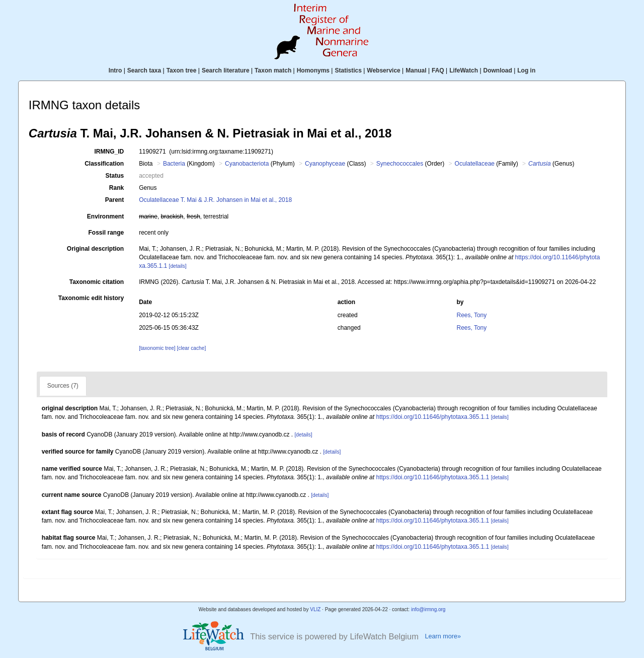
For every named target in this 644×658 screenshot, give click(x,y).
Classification (104, 164)
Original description (95, 249)
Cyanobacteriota (247, 164)
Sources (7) (63, 386)
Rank (116, 188)
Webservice (384, 70)
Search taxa (144, 70)
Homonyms (313, 70)
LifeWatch (464, 70)
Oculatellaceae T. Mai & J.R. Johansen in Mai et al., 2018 (215, 200)
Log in (526, 70)
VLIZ (315, 609)
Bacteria (174, 164)
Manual (416, 70)
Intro (115, 70)
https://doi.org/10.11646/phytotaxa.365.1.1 (432, 417)
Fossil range (106, 233)
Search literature (226, 70)
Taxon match (273, 70)
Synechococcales (400, 164)
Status (115, 176)
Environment (105, 216)
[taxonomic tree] (157, 348)
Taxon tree (182, 70)
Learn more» (443, 636)
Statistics (348, 70)
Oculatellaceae (475, 164)
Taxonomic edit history (91, 298)
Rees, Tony (471, 315)
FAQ (438, 70)
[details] (178, 266)
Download (498, 70)
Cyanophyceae (325, 164)
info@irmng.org (428, 609)
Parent (114, 200)
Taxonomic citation (97, 282)
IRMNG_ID (109, 152)
